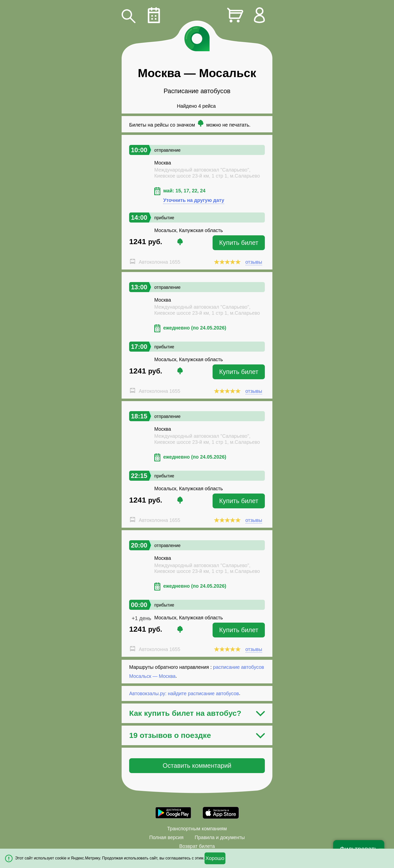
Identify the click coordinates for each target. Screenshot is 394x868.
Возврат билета (197, 846)
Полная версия (166, 837)
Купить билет (239, 243)
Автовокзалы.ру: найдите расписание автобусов (184, 693)
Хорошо (215, 858)
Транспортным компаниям (197, 829)
